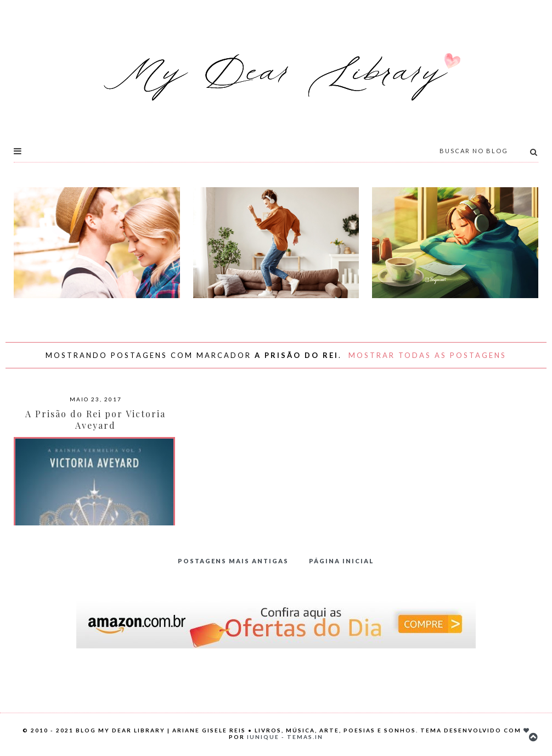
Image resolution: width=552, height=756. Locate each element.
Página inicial (342, 561)
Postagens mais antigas (233, 561)
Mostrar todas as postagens (427, 355)
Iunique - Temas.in (285, 737)
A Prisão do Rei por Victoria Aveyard (95, 419)
